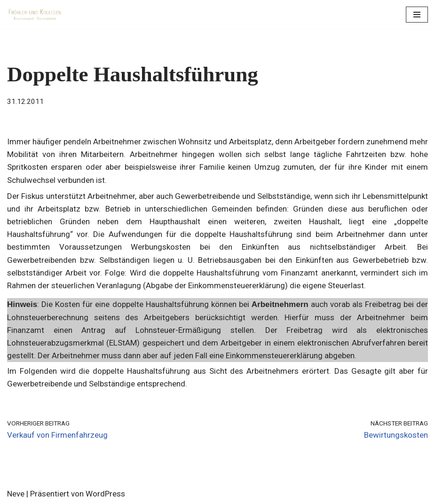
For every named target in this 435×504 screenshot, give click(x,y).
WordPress (105, 494)
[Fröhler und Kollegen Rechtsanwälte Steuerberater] (35, 15)
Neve (16, 494)
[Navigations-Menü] (417, 15)
